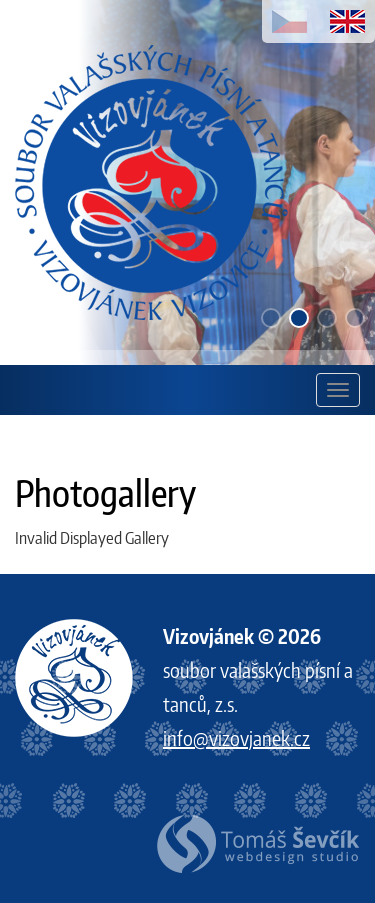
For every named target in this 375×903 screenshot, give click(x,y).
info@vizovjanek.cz (236, 737)
